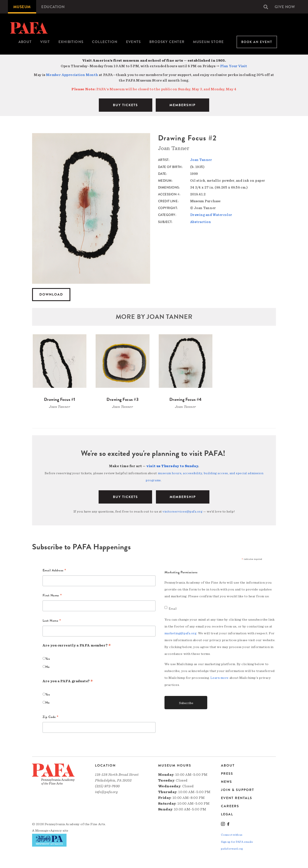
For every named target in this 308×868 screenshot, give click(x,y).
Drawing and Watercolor (211, 215)
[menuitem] (22, 7)
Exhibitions (71, 42)
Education (53, 7)
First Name (52, 595)
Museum (22, 7)
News (227, 781)
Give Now (285, 7)
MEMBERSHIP (182, 105)
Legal (227, 813)
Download (51, 294)
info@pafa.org (106, 791)
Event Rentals (237, 797)
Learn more (220, 677)
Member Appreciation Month (72, 75)
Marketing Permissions (181, 571)
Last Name (52, 620)
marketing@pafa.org (181, 632)
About (25, 42)
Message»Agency (49, 830)
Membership (183, 496)
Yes (48, 658)
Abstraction (201, 221)
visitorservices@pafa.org (182, 511)
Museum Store (208, 42)
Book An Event (257, 42)
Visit (45, 42)
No (47, 666)
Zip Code (51, 717)
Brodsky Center (167, 42)
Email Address (54, 570)
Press (227, 773)
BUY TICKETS (125, 105)
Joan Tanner (201, 160)
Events (133, 42)
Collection (105, 42)
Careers (230, 805)
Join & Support (238, 789)
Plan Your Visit (234, 66)
